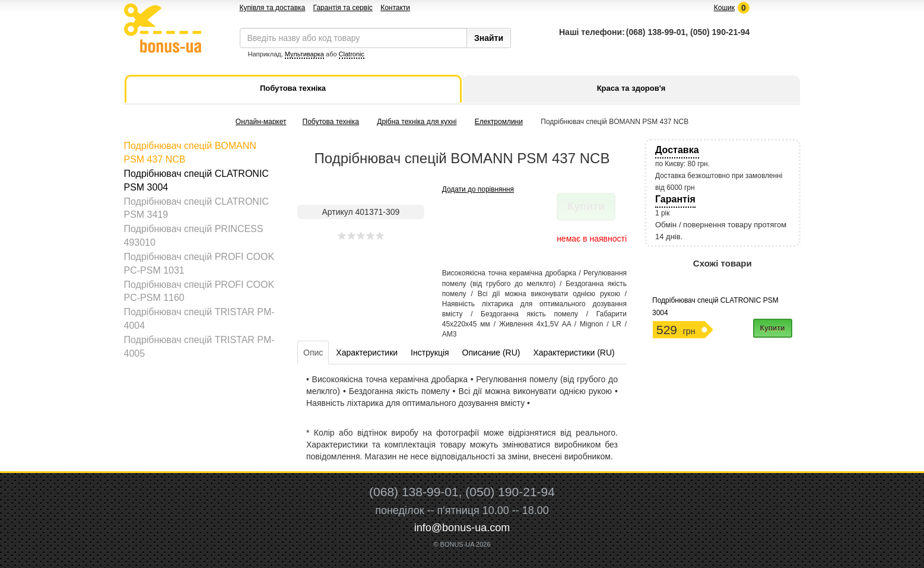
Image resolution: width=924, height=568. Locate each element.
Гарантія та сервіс (343, 8)
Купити (773, 328)
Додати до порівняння (478, 189)
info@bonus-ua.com (462, 528)
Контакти (395, 8)
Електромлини (499, 122)
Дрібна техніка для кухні (417, 122)
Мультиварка (304, 54)
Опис (313, 353)
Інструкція (430, 353)
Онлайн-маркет (261, 122)
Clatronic (352, 54)
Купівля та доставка (273, 8)
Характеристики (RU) (574, 353)
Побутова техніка (331, 122)
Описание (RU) (491, 353)
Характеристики (367, 353)
